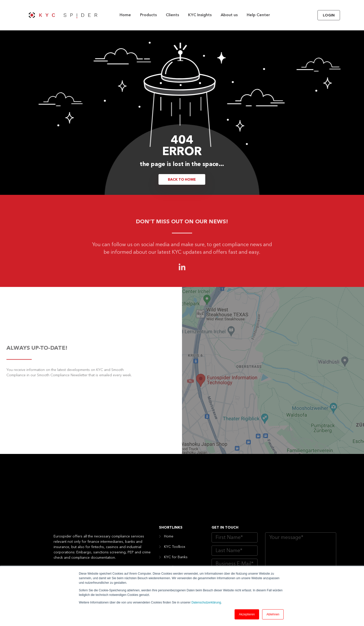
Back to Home (182, 180)
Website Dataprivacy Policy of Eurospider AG (289, 541)
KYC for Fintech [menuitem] (177, 525)
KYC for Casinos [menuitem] (177, 546)
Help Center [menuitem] (258, 15)
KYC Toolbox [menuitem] (175, 494)
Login (329, 15)
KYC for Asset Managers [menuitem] (184, 515)
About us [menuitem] (229, 15)
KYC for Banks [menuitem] (176, 504)
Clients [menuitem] (172, 15)
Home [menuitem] (125, 15)
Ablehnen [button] (273, 614)
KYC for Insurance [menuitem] (179, 535)
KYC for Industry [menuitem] (177, 556)
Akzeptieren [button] (247, 614)
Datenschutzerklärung (206, 602)
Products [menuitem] (148, 15)
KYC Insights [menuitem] (200, 15)
